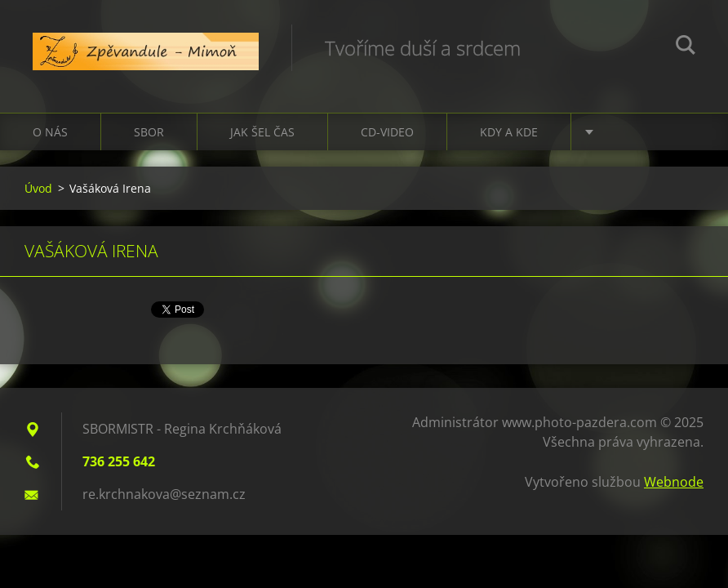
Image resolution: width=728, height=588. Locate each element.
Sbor (149, 132)
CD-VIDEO (387, 132)
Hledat (686, 47)
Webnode (674, 482)
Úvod (38, 188)
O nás (50, 132)
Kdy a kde (509, 132)
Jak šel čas (262, 132)
